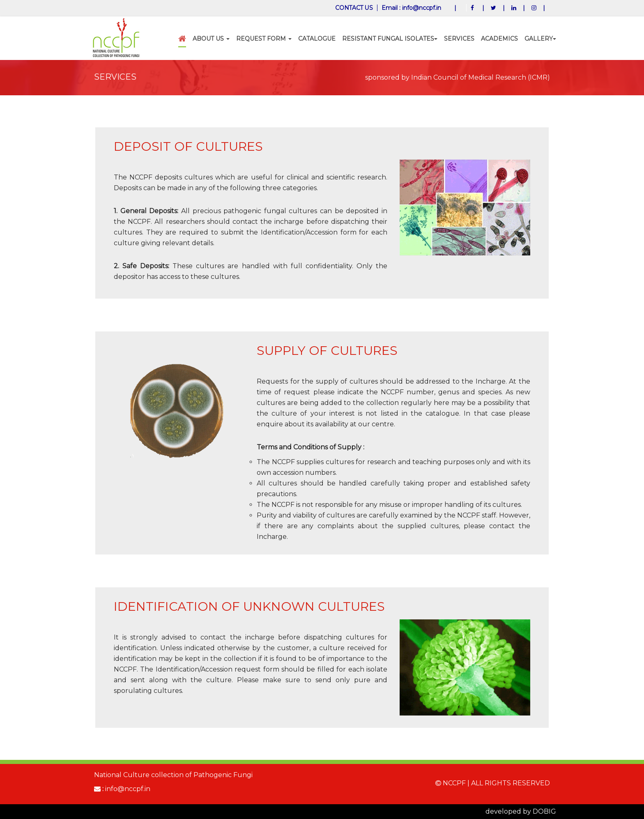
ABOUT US (211, 39)
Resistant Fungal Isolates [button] (390, 39)
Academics (499, 39)
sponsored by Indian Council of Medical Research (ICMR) (458, 77)
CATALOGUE (317, 39)
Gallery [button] (540, 39)
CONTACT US (354, 8)
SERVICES (459, 39)
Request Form (264, 39)
